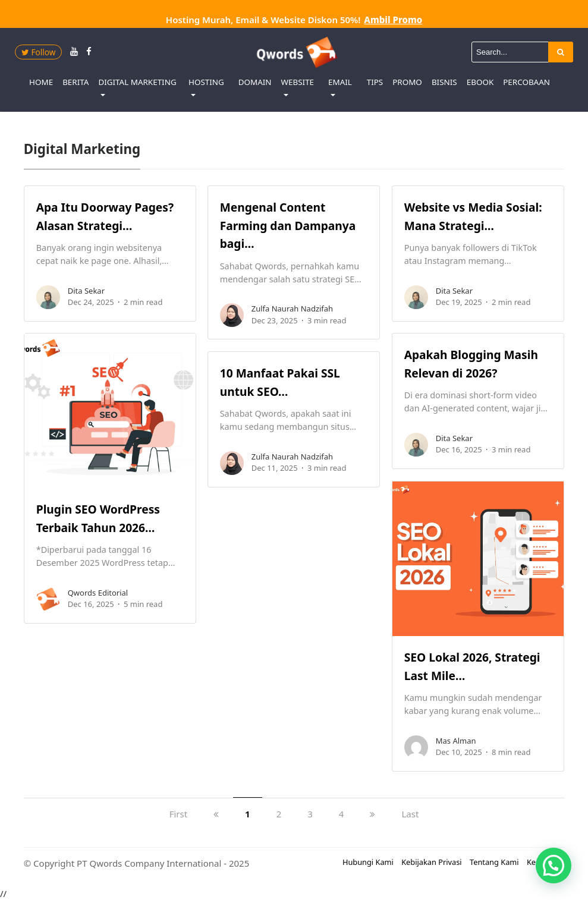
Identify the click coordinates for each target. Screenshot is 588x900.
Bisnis (444, 82)
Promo (407, 82)
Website (298, 82)
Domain (255, 82)
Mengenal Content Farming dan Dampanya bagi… (288, 225)
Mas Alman (456, 741)
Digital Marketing (137, 82)
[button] (554, 865)
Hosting (206, 82)
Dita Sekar (86, 291)
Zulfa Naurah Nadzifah (292, 309)
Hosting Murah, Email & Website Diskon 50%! (294, 20)
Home (41, 82)
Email (340, 82)
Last (410, 814)
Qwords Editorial (98, 593)
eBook (480, 82)
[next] (372, 814)
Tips (375, 82)
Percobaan (526, 82)
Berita (76, 82)
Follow (38, 52)
